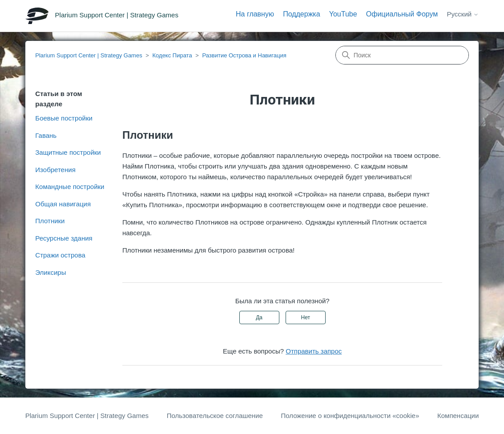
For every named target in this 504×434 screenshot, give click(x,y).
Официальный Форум (402, 14)
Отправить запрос (314, 351)
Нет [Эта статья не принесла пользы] (306, 317)
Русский (463, 14)
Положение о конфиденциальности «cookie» (350, 416)
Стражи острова (60, 255)
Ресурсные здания (64, 238)
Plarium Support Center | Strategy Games (89, 55)
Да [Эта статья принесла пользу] (259, 317)
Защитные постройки (68, 152)
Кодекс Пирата (172, 55)
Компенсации (458, 416)
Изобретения (55, 170)
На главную (255, 14)
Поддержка (301, 14)
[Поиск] (402, 55)
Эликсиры (50, 272)
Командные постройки (70, 187)
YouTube (343, 14)
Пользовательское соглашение (215, 416)
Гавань (46, 135)
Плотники (50, 221)
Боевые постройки (64, 118)
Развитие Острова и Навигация (244, 55)
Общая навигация (63, 204)
